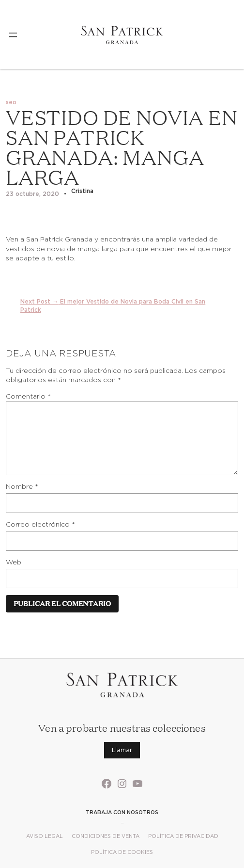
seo (11, 102)
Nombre (22, 486)
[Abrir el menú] (13, 35)
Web (14, 562)
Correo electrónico (40, 524)
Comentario (28, 396)
